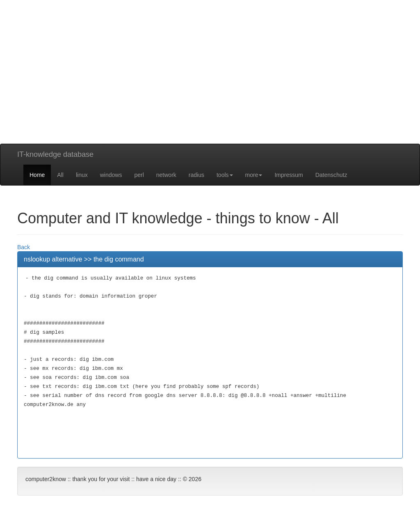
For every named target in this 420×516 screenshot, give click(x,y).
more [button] (254, 175)
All (60, 175)
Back (24, 247)
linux (82, 175)
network (166, 175)
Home (37, 175)
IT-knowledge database (55, 154)
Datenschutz (331, 175)
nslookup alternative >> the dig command (84, 259)
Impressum (289, 175)
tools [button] (225, 175)
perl (139, 175)
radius (196, 175)
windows (111, 175)
